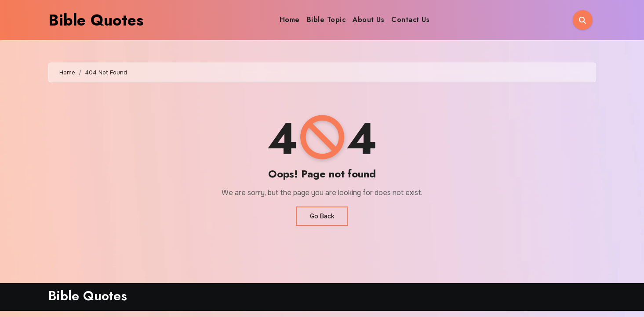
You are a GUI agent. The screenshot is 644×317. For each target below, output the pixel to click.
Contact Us (410, 20)
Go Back (322, 216)
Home (290, 20)
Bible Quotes (96, 20)
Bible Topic (326, 20)
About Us (368, 20)
